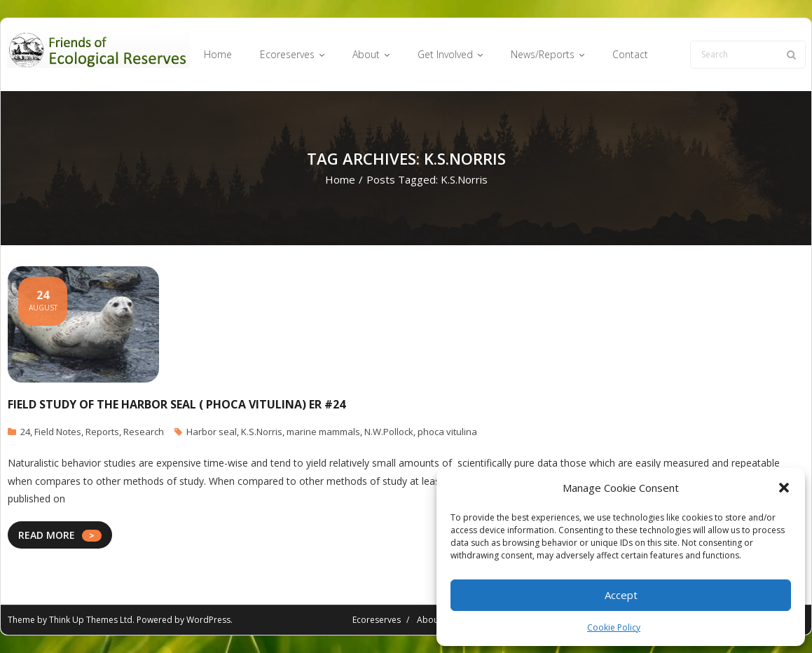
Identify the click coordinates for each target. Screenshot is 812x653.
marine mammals (323, 432)
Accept (621, 595)
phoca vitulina (447, 432)
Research (144, 432)
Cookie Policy (614, 627)
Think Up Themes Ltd (91, 620)
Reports (102, 432)
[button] (784, 488)
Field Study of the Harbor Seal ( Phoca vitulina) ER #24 (177, 404)
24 (25, 432)
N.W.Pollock (389, 432)
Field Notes (58, 432)
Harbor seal (212, 432)
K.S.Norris (262, 432)
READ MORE (47, 535)
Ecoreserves (377, 620)
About (429, 620)
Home (340, 179)
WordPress (208, 620)
